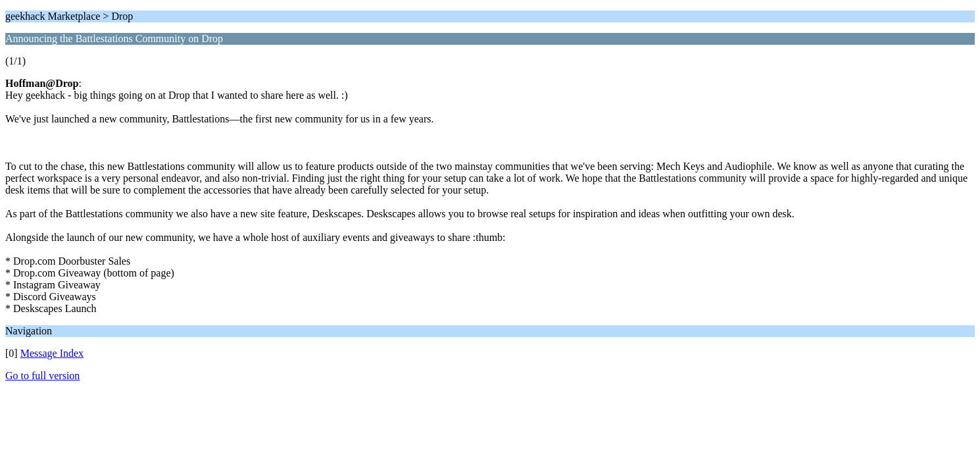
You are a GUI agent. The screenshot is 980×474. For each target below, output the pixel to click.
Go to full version (42, 376)
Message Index (52, 353)
